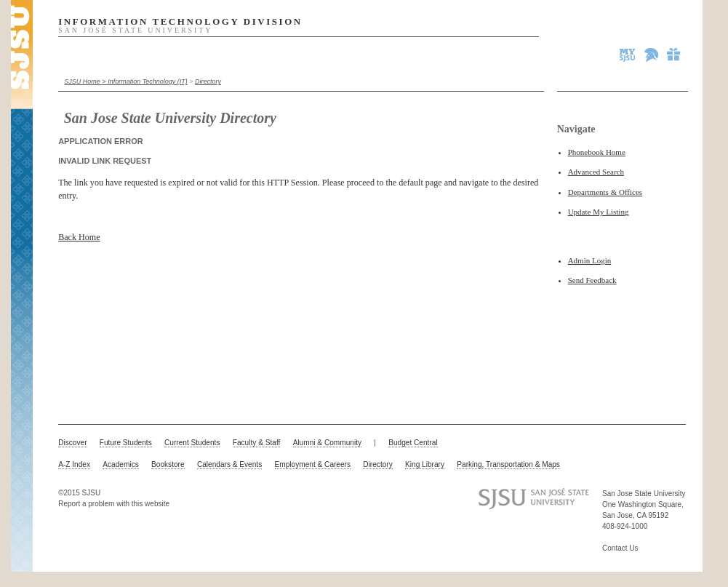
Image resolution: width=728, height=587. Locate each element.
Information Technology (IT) (148, 81)
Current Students (192, 443)
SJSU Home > (86, 81)
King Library (425, 464)
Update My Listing (599, 212)
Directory (208, 81)
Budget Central (413, 443)
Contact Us (620, 548)
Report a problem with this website (114, 504)
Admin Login (590, 260)
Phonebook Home (597, 152)
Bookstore (168, 464)
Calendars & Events (229, 464)
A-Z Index (74, 464)
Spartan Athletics (652, 55)
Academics (120, 464)
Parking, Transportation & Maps (508, 464)
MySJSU (628, 55)
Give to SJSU (674, 55)
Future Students (126, 443)
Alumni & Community (327, 443)
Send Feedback (592, 280)
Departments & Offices (605, 192)
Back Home (79, 237)
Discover (72, 443)
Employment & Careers (313, 464)
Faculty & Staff (257, 443)
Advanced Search (596, 172)
